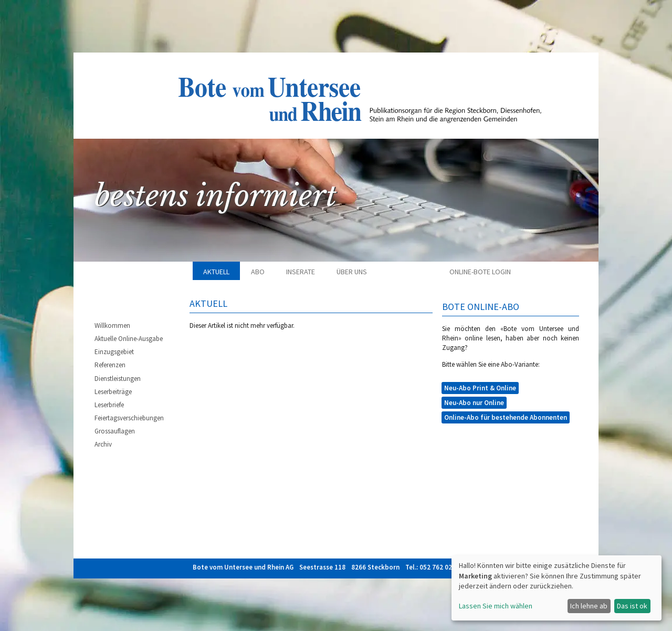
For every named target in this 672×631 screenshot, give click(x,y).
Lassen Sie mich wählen (496, 606)
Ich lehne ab (589, 606)
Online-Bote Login (480, 272)
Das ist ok (632, 606)
